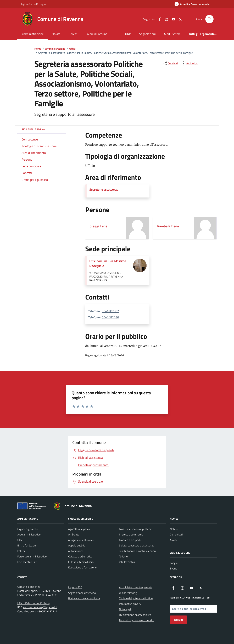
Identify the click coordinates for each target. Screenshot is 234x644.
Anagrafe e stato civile (81, 540)
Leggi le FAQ (75, 587)
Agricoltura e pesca (79, 529)
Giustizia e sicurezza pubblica (135, 529)
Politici (21, 551)
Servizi (73, 34)
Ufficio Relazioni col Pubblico (33, 603)
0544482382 (110, 311)
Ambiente (74, 534)
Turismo (123, 556)
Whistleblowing (128, 593)
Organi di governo (27, 529)
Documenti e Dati (27, 562)
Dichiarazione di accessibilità (135, 615)
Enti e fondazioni (27, 545)
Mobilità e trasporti (130, 540)
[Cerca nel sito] (209, 19)
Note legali (125, 609)
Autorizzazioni (76, 551)
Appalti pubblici (77, 545)
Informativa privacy (130, 604)
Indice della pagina (42, 129)
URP (128, 34)
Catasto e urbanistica (80, 556)
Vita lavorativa (127, 562)
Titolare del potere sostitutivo (136, 598)
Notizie (174, 529)
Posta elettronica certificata (84, 598)
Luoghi (174, 563)
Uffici (20, 540)
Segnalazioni (147, 34)
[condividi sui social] (170, 63)
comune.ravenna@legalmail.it (40, 607)
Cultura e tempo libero (81, 562)
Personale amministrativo (32, 556)
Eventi (174, 568)
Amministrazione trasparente (136, 587)
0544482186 (110, 317)
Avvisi (173, 540)
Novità (56, 34)
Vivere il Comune (96, 34)
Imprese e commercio (131, 534)
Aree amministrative (29, 534)
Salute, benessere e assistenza (137, 545)
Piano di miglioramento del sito (137, 620)
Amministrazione (33, 34)
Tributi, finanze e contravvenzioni (138, 551)
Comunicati (176, 534)
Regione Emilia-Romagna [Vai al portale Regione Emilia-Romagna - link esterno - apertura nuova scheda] (33, 4)
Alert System (172, 34)
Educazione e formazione (82, 567)
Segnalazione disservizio (82, 593)
